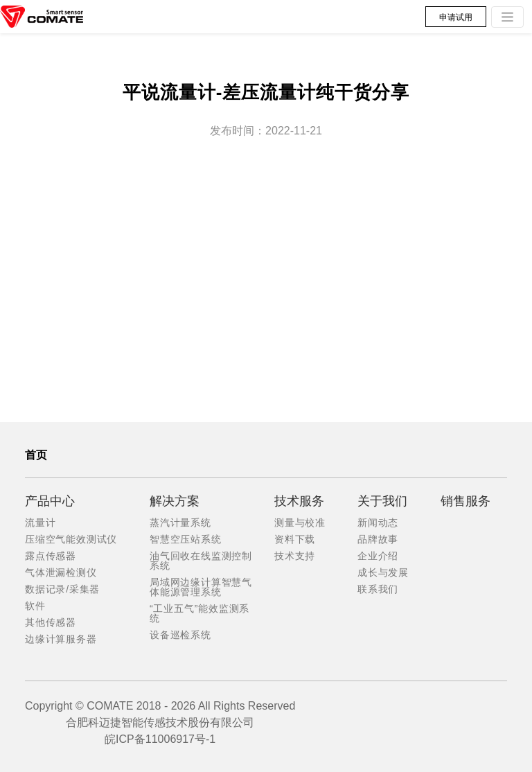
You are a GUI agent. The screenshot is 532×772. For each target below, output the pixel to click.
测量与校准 (300, 523)
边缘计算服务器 (61, 639)
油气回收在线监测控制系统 (201, 561)
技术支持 (295, 556)
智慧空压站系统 (186, 539)
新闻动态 (378, 523)
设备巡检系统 (180, 635)
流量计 (40, 523)
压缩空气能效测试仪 (71, 539)
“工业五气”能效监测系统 (199, 613)
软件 (35, 606)
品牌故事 (378, 539)
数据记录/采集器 (62, 589)
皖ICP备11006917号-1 (160, 739)
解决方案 (175, 501)
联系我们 (378, 589)
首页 (36, 455)
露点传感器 (51, 556)
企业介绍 (378, 556)
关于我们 (382, 501)
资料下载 (295, 539)
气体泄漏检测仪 (61, 572)
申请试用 (456, 17)
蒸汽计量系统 (180, 523)
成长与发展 (383, 572)
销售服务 (465, 501)
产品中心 (50, 501)
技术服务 (299, 501)
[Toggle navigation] (507, 17)
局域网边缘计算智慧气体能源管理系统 (201, 587)
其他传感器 (51, 622)
